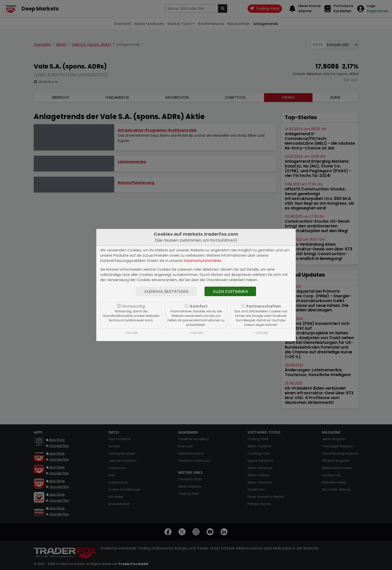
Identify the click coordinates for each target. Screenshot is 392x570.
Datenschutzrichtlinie (202, 261)
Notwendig (134, 306)
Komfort (199, 306)
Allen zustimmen (230, 291)
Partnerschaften (264, 306)
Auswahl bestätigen (166, 291)
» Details (131, 333)
